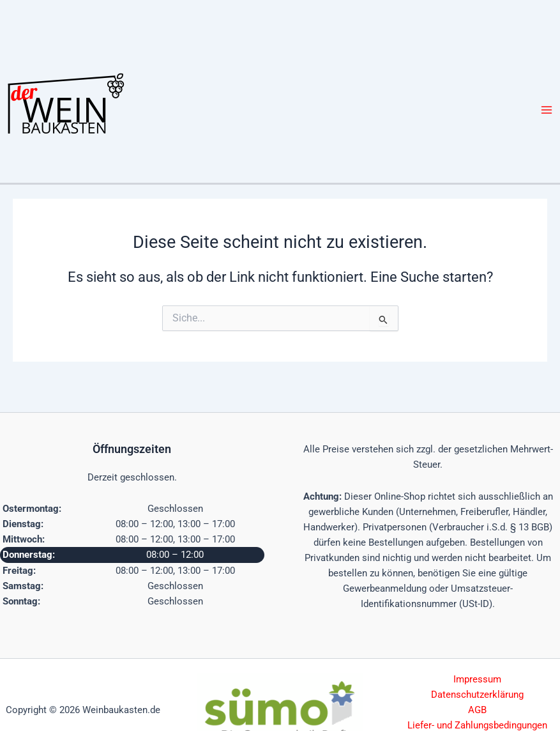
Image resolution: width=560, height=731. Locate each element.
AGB (477, 710)
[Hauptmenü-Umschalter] (547, 110)
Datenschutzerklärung (477, 695)
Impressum (477, 679)
